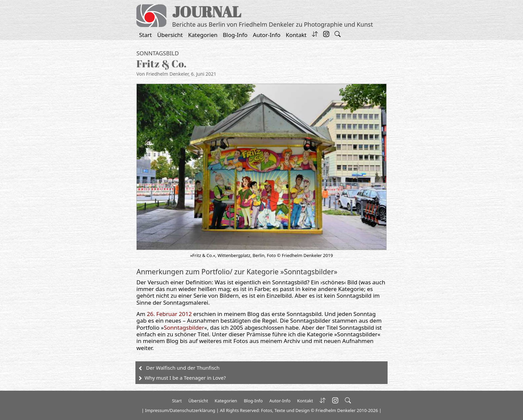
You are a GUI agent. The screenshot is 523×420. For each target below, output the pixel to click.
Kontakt (296, 35)
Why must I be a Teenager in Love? (185, 378)
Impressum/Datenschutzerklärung (180, 410)
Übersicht (170, 35)
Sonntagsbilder (184, 327)
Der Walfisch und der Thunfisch (183, 368)
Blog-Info (235, 35)
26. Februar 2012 (169, 314)
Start (145, 35)
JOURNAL (207, 11)
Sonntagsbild (158, 53)
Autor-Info (267, 35)
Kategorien (203, 35)
